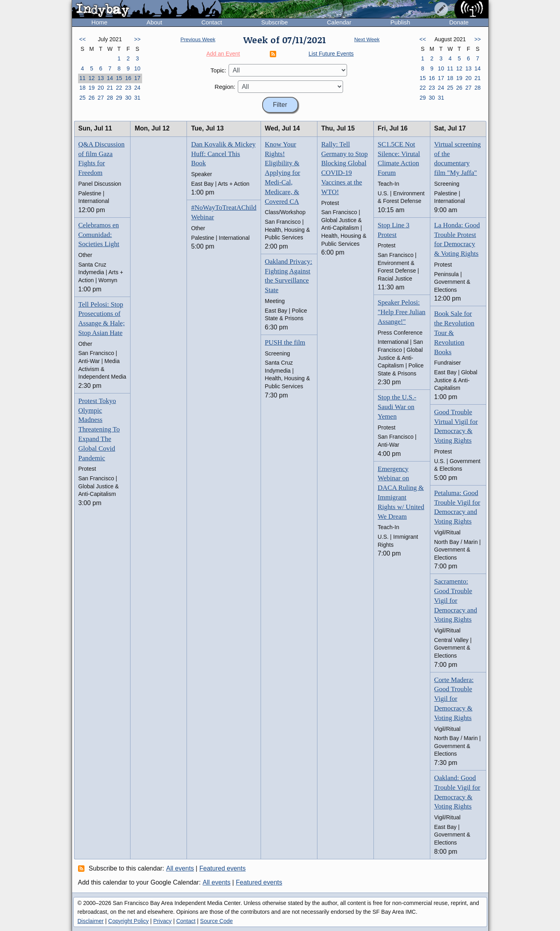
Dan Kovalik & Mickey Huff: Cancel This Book (223, 154)
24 (137, 88)
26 (92, 98)
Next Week (367, 39)
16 (128, 78)
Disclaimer (91, 921)
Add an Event (223, 54)
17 (137, 78)
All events (180, 868)
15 (119, 78)
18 (82, 88)
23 (128, 88)
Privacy (163, 921)
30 (128, 98)
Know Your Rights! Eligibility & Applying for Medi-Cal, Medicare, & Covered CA (283, 173)
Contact (212, 22)
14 (110, 78)
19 (92, 88)
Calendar (339, 22)
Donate (459, 22)
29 (119, 98)
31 (137, 98)
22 (119, 88)
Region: (225, 87)
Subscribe (274, 22)
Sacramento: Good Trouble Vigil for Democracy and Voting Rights (456, 600)
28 (110, 98)
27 (101, 98)
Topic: (218, 70)
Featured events (223, 868)
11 (82, 78)
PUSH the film (285, 342)
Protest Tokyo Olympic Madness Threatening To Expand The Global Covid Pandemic (99, 429)
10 (137, 68)
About (154, 22)
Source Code (217, 921)
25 (82, 98)
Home (99, 22)
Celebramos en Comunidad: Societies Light (99, 235)
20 (101, 88)
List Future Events (331, 54)
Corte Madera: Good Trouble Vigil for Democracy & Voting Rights (454, 699)
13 (101, 78)
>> (137, 39)
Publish (400, 22)
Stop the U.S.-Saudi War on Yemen (397, 407)
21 (110, 88)
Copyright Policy (128, 921)
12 (92, 78)
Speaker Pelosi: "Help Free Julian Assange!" (402, 312)
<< (82, 39)
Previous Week (198, 39)
